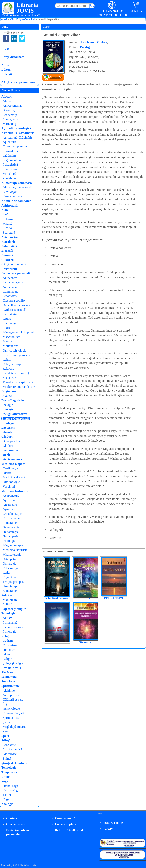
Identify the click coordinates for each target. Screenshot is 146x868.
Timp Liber (9, 772)
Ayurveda (9, 509)
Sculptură (9, 233)
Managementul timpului (18, 332)
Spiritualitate (10, 686)
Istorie (6, 455)
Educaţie (7, 409)
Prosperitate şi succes (16, 355)
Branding (9, 110)
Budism (8, 641)
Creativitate (10, 296)
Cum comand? (65, 818)
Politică (7, 595)
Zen (5, 731)
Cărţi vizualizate (13, 57)
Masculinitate (12, 337)
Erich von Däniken (94, 42)
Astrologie (8, 242)
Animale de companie (16, 201)
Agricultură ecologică (16, 128)
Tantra (7, 795)
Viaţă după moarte (15, 727)
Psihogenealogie (13, 627)
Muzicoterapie (12, 555)
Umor (5, 777)
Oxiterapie (10, 563)
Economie (9, 745)
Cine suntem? (16, 824)
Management (11, 119)
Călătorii (8, 260)
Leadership (10, 115)
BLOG (6, 49)
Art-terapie (10, 505)
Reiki (6, 573)
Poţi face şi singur (14, 609)
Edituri (6, 70)
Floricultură (10, 151)
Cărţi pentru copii (14, 264)
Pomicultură (11, 169)
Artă (5, 210)
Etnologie (8, 423)
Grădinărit (9, 156)
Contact (12, 818)
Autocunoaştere (13, 282)
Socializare (10, 378)
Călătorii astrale (13, 699)
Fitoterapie (10, 523)
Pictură (7, 228)
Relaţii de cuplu (13, 364)
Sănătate (7, 672)
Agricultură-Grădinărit (18, 133)
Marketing (9, 124)
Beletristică (9, 246)
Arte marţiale (11, 237)
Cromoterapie (12, 518)
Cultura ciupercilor (15, 146)
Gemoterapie (11, 527)
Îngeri (7, 704)
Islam (6, 654)
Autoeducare (11, 287)
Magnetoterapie (13, 545)
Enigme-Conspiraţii (15, 418)
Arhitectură (10, 205)
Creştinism (10, 645)
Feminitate (10, 314)
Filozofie (7, 432)
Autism (7, 618)
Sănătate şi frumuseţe (16, 373)
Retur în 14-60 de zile (70, 830)
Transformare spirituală (18, 382)
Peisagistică (10, 165)
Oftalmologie (11, 482)
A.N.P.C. (110, 829)
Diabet (7, 473)
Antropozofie (11, 695)
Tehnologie (9, 768)
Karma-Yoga (11, 790)
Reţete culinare (12, 196)
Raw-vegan (10, 192)
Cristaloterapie (12, 514)
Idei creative (10, 450)
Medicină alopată (13, 464)
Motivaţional (11, 346)
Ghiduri (7, 437)
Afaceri (6, 96)
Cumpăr (56, 77)
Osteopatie (10, 559)
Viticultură (10, 174)
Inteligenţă (10, 323)
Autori (6, 65)
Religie (6, 636)
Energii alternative (14, 414)
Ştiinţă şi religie (13, 663)
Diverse (7, 396)
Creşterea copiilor (14, 301)
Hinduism (9, 650)
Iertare (7, 319)
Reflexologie (11, 568)
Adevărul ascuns (56, 599)
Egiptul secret (113, 598)
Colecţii (7, 74)
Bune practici (11, 441)
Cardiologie (10, 468)
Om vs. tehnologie (15, 350)
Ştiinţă (6, 740)
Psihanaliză (10, 623)
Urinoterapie (11, 586)
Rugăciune (10, 577)
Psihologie (8, 613)
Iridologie (9, 541)
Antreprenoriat (12, 106)
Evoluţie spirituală (15, 310)
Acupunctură (11, 496)
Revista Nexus (11, 668)
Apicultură (10, 142)
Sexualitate (9, 677)
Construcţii (9, 269)
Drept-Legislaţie (13, 400)
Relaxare (8, 369)
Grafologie (10, 754)
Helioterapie (11, 532)
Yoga (5, 781)
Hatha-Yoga (10, 786)
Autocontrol (10, 278)
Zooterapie (10, 591)
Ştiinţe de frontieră (14, 763)
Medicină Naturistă (15, 491)
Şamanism (9, 722)
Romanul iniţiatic (14, 713)
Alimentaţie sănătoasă (17, 183)
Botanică (7, 255)
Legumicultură (12, 160)
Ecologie (7, 405)
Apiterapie (10, 500)
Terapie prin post (14, 582)
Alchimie (9, 691)
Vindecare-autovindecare (19, 387)
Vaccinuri (9, 486)
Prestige (86, 47)
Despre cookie (113, 823)
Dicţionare (9, 391)
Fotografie (9, 219)
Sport (5, 736)
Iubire (7, 328)
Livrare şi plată (66, 824)
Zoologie (7, 804)
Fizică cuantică (12, 749)
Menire (7, 341)
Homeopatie (11, 536)
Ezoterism (8, 428)
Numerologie (11, 709)
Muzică (8, 224)
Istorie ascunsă (12, 459)
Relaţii (7, 360)
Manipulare (10, 600)
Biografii (7, 251)
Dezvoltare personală (16, 273)
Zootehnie (9, 178)
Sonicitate (8, 681)
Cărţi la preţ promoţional (19, 82)
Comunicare (11, 292)
